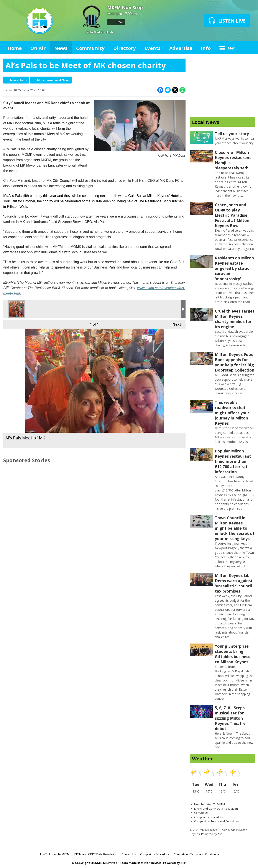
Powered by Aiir (211, 834)
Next (175, 323)
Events (153, 48)
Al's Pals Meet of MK (16, 309)
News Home (19, 80)
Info (206, 48)
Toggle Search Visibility (248, 48)
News (61, 48)
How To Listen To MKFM (210, 804)
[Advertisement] (222, 86)
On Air (38, 48)
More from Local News (53, 80)
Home (15, 48)
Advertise (181, 48)
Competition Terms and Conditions (217, 821)
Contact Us (201, 813)
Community (90, 48)
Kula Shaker (95, 32)
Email (116, 22)
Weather (202, 758)
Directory (125, 48)
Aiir (183, 863)
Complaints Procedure (209, 817)
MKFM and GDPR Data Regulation (216, 809)
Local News (206, 122)
